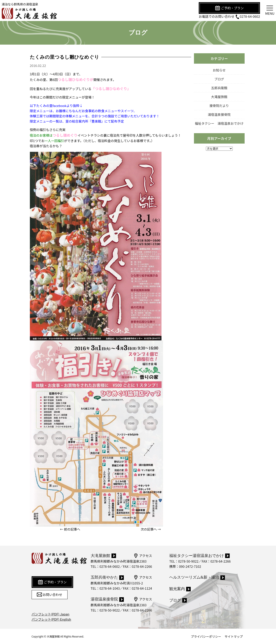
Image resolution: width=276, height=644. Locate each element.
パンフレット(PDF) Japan (51, 614)
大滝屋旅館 (219, 97)
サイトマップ (234, 636)
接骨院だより (219, 106)
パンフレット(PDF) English (51, 619)
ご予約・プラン (229, 8)
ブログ (219, 79)
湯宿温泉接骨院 (219, 114)
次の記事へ (149, 529)
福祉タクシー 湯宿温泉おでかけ (219, 123)
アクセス (143, 556)
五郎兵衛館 (219, 88)
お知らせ (219, 70)
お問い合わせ (49, 595)
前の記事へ (72, 529)
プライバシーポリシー (206, 636)
